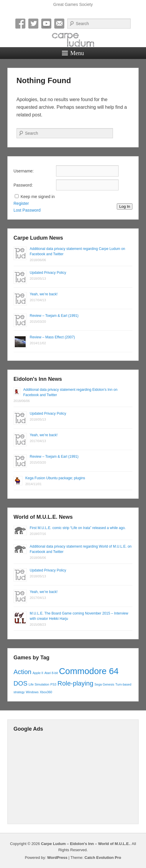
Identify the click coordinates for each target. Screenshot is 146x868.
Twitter (33, 24)
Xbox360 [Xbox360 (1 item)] (46, 692)
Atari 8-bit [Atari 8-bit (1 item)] (51, 673)
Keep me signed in (38, 197)
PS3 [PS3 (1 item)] (53, 684)
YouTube (46, 24)
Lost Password (27, 210)
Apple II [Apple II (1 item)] (38, 673)
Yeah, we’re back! (44, 294)
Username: (24, 171)
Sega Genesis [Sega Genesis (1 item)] (104, 684)
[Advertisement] (73, 777)
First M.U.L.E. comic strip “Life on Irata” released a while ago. (78, 528)
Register (21, 203)
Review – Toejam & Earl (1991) (54, 316)
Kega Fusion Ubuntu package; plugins (55, 478)
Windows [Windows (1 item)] (32, 692)
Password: (23, 185)
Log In (125, 206)
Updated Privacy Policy (48, 273)
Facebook (20, 24)
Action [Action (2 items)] (23, 672)
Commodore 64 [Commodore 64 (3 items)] (89, 671)
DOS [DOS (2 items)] (20, 683)
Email (59, 24)
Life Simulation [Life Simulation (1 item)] (39, 684)
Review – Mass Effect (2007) (52, 337)
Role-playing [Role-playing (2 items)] (76, 683)
